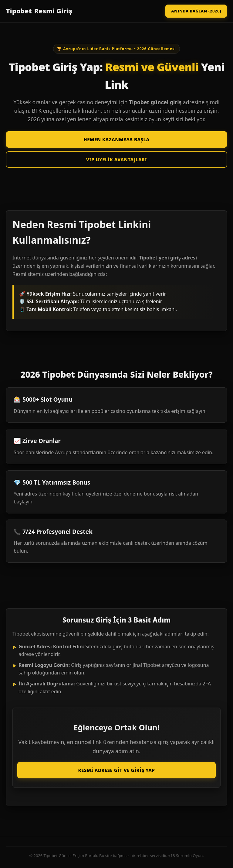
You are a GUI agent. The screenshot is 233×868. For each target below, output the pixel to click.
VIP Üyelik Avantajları (117, 160)
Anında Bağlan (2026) (196, 11)
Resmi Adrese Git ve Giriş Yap (117, 770)
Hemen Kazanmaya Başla (116, 139)
